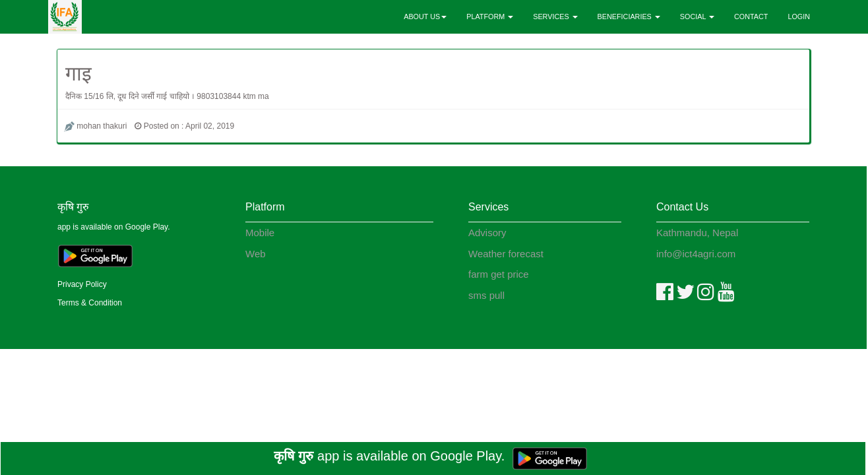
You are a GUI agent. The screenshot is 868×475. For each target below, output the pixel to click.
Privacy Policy (82, 284)
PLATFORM (490, 16)
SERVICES (555, 16)
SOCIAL (697, 16)
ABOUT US (425, 16)
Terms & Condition (90, 303)
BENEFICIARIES (629, 16)
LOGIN (799, 16)
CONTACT (751, 16)
